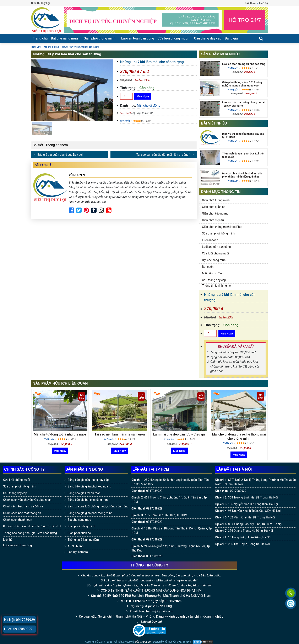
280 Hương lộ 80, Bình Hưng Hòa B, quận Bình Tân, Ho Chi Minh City (170, 482)
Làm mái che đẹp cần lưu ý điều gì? (179, 434)
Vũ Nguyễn (125, 121)
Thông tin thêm (57, 145)
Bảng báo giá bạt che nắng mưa (88, 500)
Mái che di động (149, 105)
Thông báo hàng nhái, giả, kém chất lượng (30, 533)
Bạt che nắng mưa (64, 38)
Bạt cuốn (208, 267)
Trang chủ (40, 38)
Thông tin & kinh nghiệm (218, 286)
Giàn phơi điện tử (213, 220)
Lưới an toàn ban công (138, 38)
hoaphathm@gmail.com (156, 611)
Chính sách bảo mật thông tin (22, 513)
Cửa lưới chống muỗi (173, 38)
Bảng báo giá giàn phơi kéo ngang (89, 486)
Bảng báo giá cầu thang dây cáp (88, 480)
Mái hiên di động (213, 273)
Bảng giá (231, 38)
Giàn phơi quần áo (214, 207)
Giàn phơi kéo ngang (215, 213)
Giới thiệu (250, 3)
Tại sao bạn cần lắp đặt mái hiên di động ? (164, 155)
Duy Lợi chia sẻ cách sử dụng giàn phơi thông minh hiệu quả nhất (243, 175)
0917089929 (154, 491)
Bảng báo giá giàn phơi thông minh (90, 513)
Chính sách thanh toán (18, 520)
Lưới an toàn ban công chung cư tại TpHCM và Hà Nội (243, 104)
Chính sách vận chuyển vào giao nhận (27, 500)
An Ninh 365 (76, 546)
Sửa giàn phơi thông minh (219, 233)
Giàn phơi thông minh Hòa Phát (222, 227)
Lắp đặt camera (78, 552)
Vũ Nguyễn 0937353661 (178, 642)
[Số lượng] (126, 96)
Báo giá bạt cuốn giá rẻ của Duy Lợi (60, 155)
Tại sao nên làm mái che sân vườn (120, 434)
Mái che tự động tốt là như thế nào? (60, 434)
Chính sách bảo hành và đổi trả (23, 506)
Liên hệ (263, 3)
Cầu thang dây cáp (208, 38)
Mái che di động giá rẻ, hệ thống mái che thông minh (239, 436)
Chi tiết (38, 145)
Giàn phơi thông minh (100, 38)
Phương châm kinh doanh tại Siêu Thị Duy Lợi (32, 526)
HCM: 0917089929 (18, 629)
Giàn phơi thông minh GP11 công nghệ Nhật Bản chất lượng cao (242, 84)
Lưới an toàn (210, 240)
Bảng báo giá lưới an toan (84, 493)
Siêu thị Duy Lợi (151, 622)
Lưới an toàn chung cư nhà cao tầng (244, 64)
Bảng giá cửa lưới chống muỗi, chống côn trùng (98, 506)
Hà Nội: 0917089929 (20, 620)
